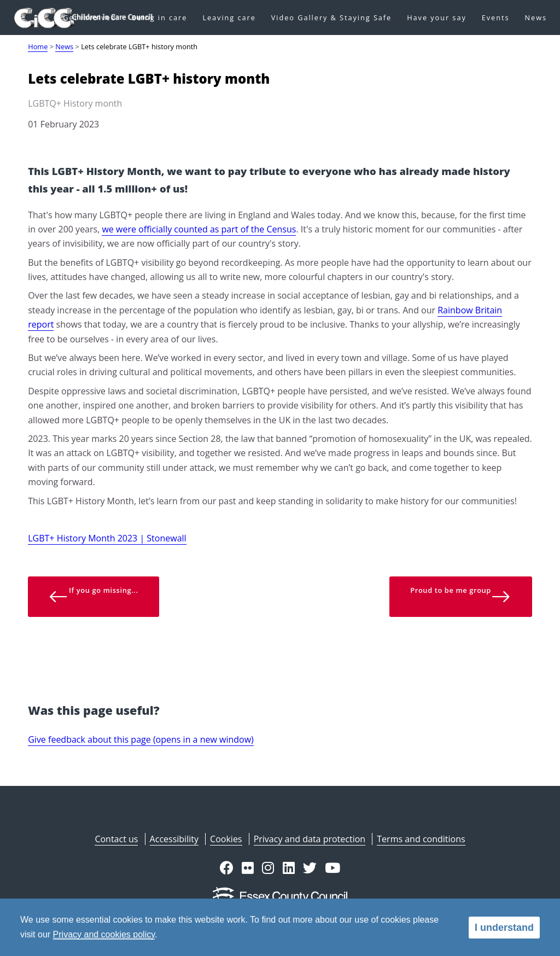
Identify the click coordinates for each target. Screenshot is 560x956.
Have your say (437, 18)
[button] (227, 869)
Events (496, 18)
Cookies (226, 839)
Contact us (116, 839)
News (536, 18)
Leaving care (229, 18)
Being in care (160, 18)
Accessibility (174, 839)
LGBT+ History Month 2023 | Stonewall (107, 538)
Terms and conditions (421, 839)
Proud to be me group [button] (460, 596)
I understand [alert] (504, 928)
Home (38, 46)
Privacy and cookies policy (104, 934)
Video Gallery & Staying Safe (331, 18)
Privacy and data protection (310, 839)
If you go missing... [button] (93, 596)
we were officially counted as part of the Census (199, 229)
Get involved (89, 18)
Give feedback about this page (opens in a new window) (141, 739)
